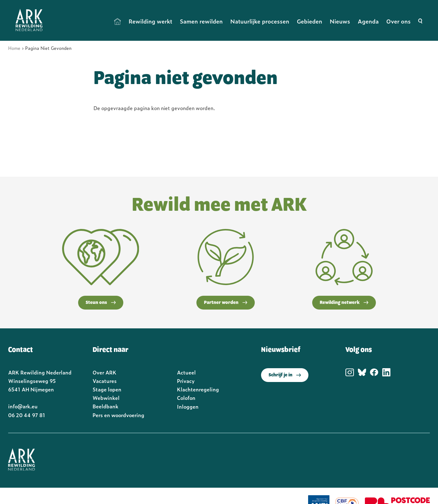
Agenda (368, 21)
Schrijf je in (285, 375)
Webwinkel (106, 398)
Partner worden (226, 303)
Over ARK (104, 372)
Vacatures (105, 381)
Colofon (186, 398)
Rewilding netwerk (344, 303)
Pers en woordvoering (118, 415)
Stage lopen (107, 389)
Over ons (398, 21)
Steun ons (101, 303)
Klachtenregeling (198, 389)
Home (118, 21)
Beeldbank (105, 406)
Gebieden (310, 21)
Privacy (186, 381)
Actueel (186, 372)
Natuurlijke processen (260, 21)
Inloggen (188, 406)
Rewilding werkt (150, 21)
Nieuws (340, 21)
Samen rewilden (201, 21)
